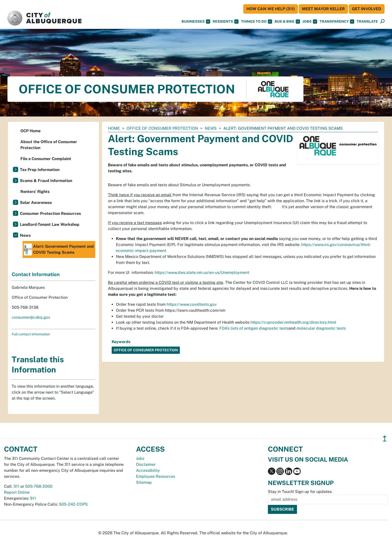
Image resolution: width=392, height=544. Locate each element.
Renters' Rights (35, 192)
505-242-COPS (73, 504)
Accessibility (148, 470)
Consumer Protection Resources (50, 213)
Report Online (17, 492)
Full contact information (31, 334)
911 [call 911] (33, 498)
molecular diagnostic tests (321, 328)
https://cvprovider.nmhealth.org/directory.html (293, 322)
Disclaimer (146, 464)
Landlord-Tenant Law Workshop (50, 224)
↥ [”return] (385, 439)
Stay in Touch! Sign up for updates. (300, 492)
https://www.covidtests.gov (192, 304)
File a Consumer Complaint (46, 159)
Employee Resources (156, 476)
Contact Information (36, 274)
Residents (226, 22)
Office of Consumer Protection (162, 128)
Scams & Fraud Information (46, 181)
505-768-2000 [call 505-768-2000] (39, 486)
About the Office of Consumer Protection (49, 145)
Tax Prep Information (40, 170)
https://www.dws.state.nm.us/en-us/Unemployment (202, 272)
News (211, 128)
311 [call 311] (16, 486)
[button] (367, 22)
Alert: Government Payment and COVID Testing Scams (59, 249)
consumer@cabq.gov (31, 317)
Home (114, 128)
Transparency (337, 22)
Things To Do (257, 22)
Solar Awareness (36, 203)
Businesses (196, 22)
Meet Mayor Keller (323, 9)
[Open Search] (382, 22)
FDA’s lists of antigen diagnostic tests (254, 328)
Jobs (310, 22)
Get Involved (367, 9)
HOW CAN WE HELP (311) (271, 9)
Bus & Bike (287, 22)
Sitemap (144, 482)
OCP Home (30, 131)
